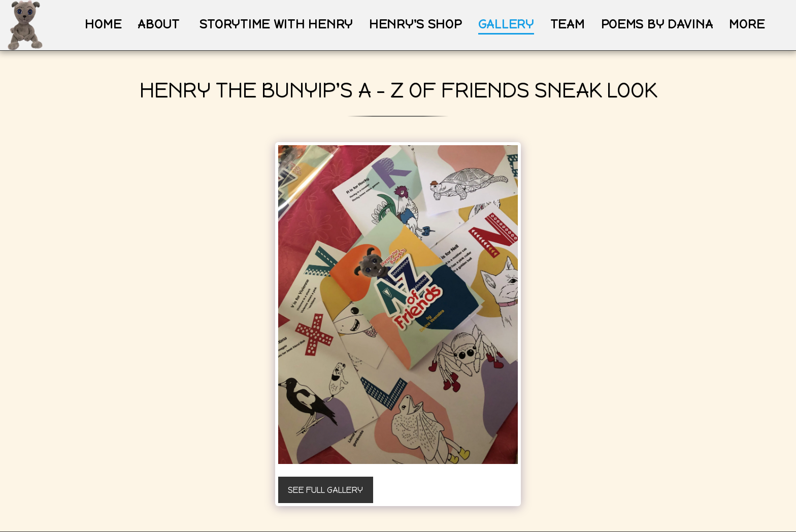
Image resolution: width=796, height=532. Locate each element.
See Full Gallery (325, 490)
